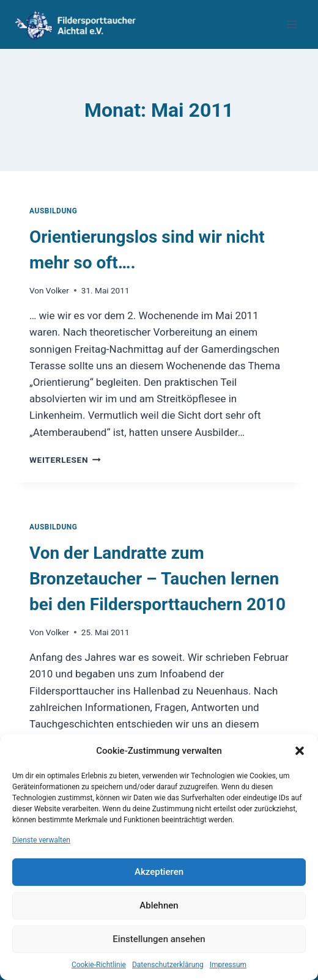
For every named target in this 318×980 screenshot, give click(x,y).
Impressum (228, 965)
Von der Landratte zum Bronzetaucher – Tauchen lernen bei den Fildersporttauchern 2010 (157, 579)
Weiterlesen (65, 460)
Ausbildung (54, 211)
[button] (300, 751)
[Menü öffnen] (292, 24)
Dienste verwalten (41, 840)
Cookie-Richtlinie (99, 965)
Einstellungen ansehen (159, 939)
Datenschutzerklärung (168, 965)
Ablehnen (159, 905)
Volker (57, 290)
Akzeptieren (159, 872)
